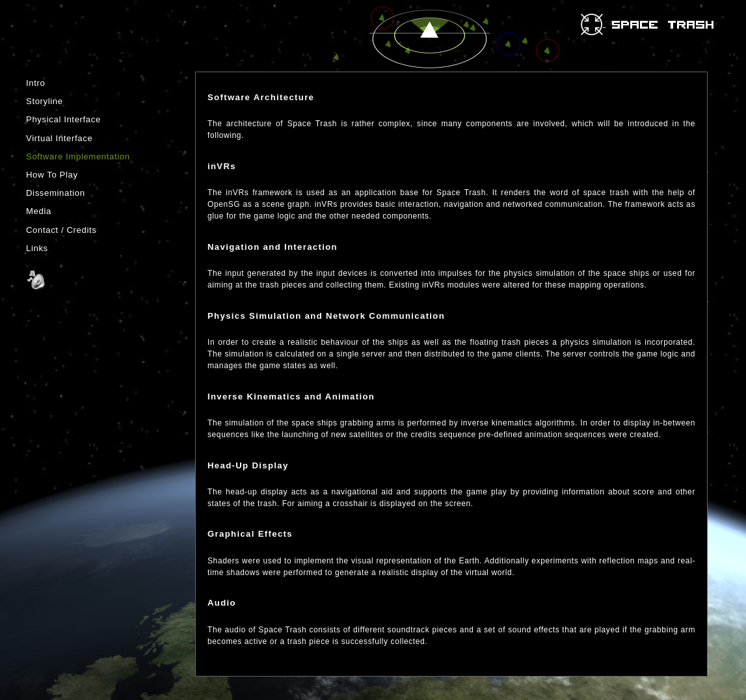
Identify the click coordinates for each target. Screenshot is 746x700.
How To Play (52, 175)
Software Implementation (78, 156)
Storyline (45, 101)
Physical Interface (63, 119)
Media (39, 211)
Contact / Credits (61, 230)
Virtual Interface (59, 138)
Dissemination (56, 193)
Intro (35, 83)
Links (37, 248)
